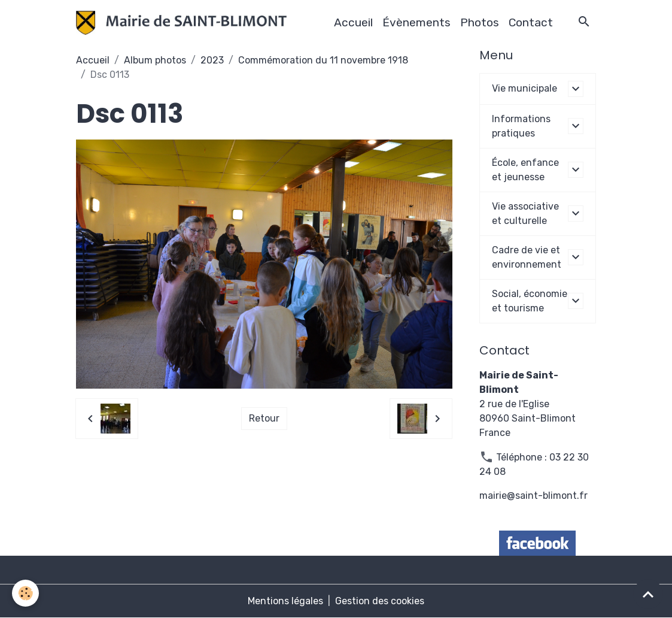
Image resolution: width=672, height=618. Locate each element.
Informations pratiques (521, 126)
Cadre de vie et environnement (527, 257)
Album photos (155, 60)
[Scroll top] (648, 594)
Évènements (416, 22)
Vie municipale (524, 88)
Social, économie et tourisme (530, 301)
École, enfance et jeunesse (525, 170)
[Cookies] (25, 593)
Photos (480, 22)
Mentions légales (285, 601)
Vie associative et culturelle (525, 213)
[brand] (184, 23)
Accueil (353, 22)
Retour (264, 418)
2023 (212, 60)
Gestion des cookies (380, 601)
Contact (531, 22)
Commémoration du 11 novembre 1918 (323, 60)
